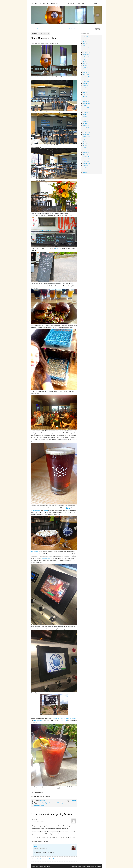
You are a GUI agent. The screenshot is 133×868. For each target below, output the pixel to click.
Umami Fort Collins (39, 805)
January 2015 (86, 50)
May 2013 (85, 92)
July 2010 (85, 168)
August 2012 (86, 112)
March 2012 (85, 123)
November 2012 (86, 106)
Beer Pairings (58, 4)
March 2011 (85, 150)
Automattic (98, 867)
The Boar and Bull (46, 558)
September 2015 (86, 39)
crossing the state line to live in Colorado (65, 718)
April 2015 (85, 46)
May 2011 (85, 146)
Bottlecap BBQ (35, 552)
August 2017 (86, 37)
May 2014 (85, 66)
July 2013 (85, 88)
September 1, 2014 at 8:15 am (40, 848)
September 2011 (86, 137)
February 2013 (86, 99)
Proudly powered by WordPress (79, 867)
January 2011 (86, 154)
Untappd (68, 508)
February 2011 (86, 152)
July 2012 (85, 114)
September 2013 (86, 83)
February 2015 (86, 48)
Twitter (33, 510)
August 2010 (86, 166)
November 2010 (86, 159)
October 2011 (86, 134)
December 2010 (86, 157)
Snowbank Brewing (38, 721)
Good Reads (82, 4)
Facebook (45, 510)
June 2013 (85, 90)
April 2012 (85, 121)
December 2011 (86, 130)
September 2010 (86, 163)
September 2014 (86, 57)
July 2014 (85, 61)
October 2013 (86, 81)
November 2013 (86, 79)
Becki (35, 33)
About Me (44, 4)
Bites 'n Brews (35, 867)
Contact (70, 4)
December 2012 (86, 103)
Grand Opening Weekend (44, 38)
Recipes (94, 4)
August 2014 (86, 59)
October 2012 (86, 108)
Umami (57, 248)
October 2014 (86, 55)
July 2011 (85, 141)
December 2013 (86, 77)
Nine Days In (73, 29)
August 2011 (85, 139)
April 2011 (85, 148)
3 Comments (73, 801)
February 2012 (86, 126)
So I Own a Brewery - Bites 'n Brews (47, 859)
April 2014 (85, 68)
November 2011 (86, 132)
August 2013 (86, 86)
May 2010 (85, 172)
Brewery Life (35, 29)
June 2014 (85, 63)
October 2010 (86, 161)
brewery (42, 801)
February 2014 (86, 72)
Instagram (38, 510)
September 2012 (86, 110)
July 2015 (85, 41)
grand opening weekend (46, 803)
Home (35, 4)
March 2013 (85, 97)
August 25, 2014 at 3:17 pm (38, 822)
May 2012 (85, 119)
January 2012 (86, 128)
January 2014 (86, 75)
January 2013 (86, 101)
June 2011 (85, 143)
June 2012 (85, 117)
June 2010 (85, 170)
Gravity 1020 (64, 721)
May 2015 (85, 43)
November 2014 (86, 52)
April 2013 (85, 94)
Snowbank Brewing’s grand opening (40, 77)
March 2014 (85, 70)
